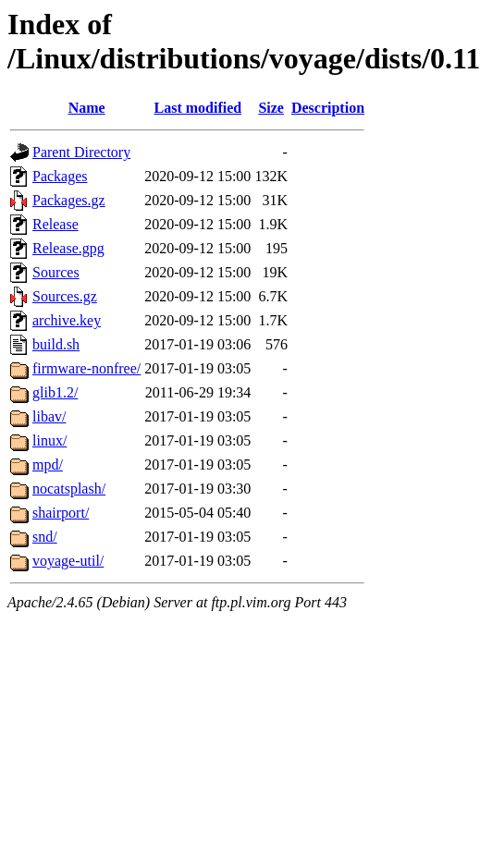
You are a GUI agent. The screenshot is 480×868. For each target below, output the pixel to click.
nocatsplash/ (69, 489)
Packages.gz (69, 200)
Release (55, 224)
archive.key (67, 320)
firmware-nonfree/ (86, 368)
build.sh (56, 344)
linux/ (49, 440)
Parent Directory (81, 152)
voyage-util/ (68, 561)
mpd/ (48, 465)
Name (87, 108)
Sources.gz (65, 296)
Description (328, 108)
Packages (60, 176)
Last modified (197, 108)
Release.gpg (68, 248)
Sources (56, 272)
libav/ (49, 416)
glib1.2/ (55, 392)
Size (271, 108)
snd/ (45, 537)
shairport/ (61, 513)
